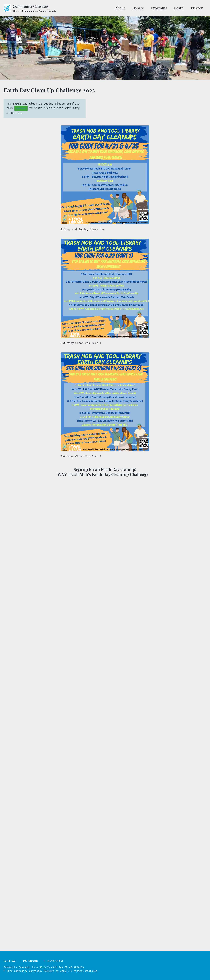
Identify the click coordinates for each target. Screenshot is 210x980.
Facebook (28, 961)
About (120, 8)
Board (179, 8)
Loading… (105, 709)
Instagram (53, 961)
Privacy (197, 8)
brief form (21, 108)
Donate (138, 8)
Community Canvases (35, 8)
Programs (159, 8)
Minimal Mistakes (85, 971)
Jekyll (65, 971)
